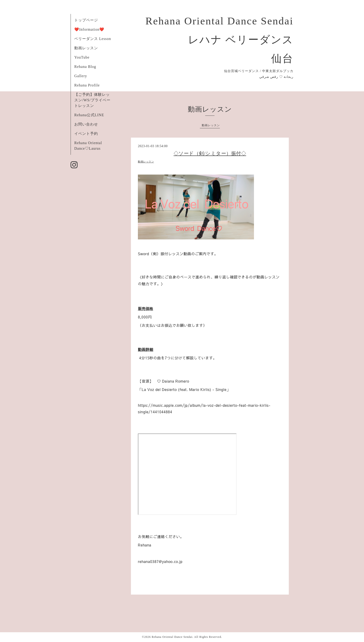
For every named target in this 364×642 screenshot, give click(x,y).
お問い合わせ (86, 124)
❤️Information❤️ (89, 29)
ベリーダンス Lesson (93, 39)
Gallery (81, 76)
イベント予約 (86, 134)
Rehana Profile (87, 85)
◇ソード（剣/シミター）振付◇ (210, 153)
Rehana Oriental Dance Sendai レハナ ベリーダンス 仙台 (219, 40)
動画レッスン (86, 48)
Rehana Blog (85, 67)
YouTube (82, 57)
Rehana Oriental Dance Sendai (172, 637)
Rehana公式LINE (89, 115)
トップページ (86, 20)
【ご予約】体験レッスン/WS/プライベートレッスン (92, 100)
